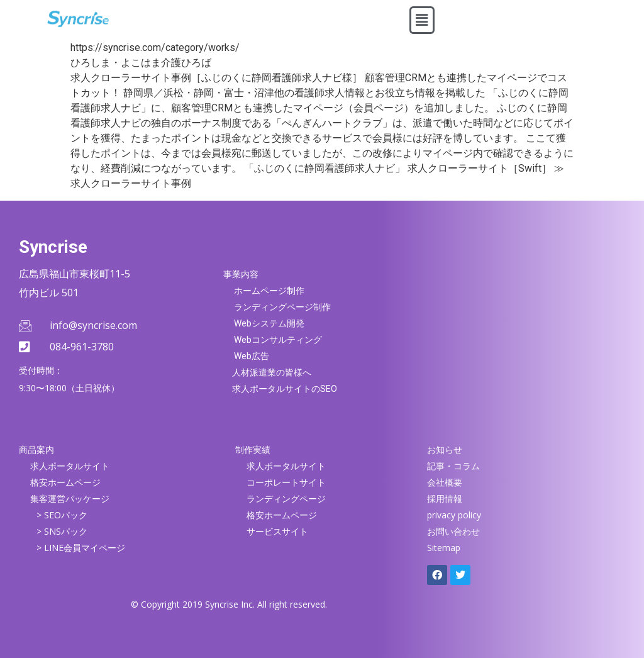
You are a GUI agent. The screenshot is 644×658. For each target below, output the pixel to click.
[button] (422, 20)
